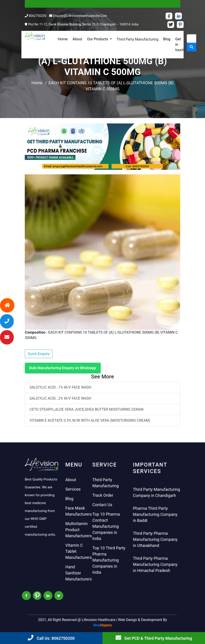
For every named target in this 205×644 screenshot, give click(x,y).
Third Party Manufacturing (137, 39)
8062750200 (38, 16)
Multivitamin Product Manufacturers (79, 530)
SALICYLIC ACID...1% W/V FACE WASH (60, 387)
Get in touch (180, 44)
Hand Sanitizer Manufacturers (79, 573)
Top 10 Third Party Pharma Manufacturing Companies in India (109, 560)
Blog (167, 39)
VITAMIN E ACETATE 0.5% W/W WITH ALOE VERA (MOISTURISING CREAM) (90, 420)
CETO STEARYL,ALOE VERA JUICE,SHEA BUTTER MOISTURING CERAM (87, 409)
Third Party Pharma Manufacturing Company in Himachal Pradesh (155, 564)
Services (73, 489)
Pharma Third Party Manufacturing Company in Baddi (155, 514)
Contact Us (102, 505)
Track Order (103, 495)
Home (63, 39)
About (77, 39)
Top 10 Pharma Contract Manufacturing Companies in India (106, 526)
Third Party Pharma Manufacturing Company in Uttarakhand (155, 539)
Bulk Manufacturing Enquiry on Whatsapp (63, 368)
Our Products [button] (98, 39)
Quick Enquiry (39, 354)
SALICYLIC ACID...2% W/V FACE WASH (60, 398)
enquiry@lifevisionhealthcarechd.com (80, 16)
